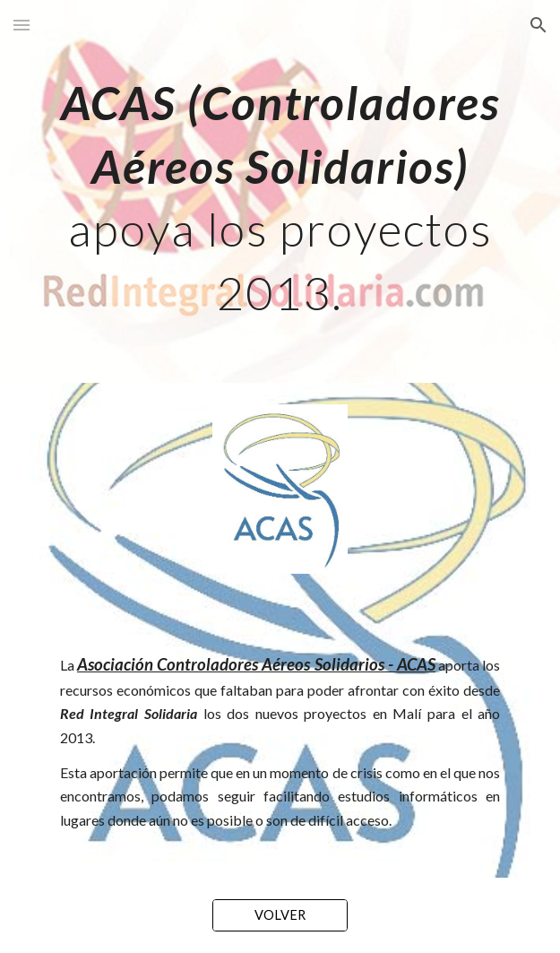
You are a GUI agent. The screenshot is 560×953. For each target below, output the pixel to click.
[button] (22, 25)
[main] (280, 191)
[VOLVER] (280, 914)
